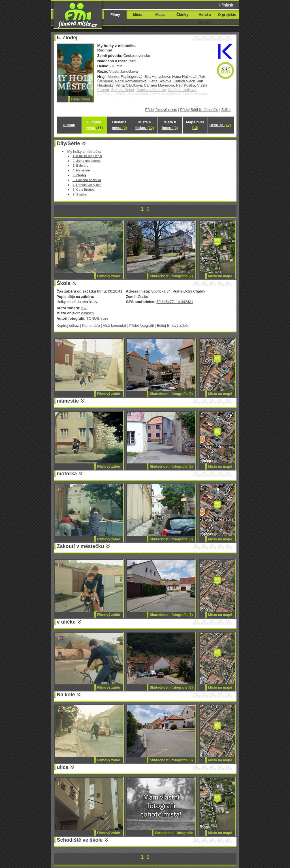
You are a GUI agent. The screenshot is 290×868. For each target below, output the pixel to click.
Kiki (84, 308)
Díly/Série (69, 143)
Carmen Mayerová (159, 85)
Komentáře (91, 325)
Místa (137, 15)
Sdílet (226, 110)
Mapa (160, 15)
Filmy (115, 15)
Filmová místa (94, 125)
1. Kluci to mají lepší (87, 156)
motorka (67, 474)
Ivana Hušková (184, 77)
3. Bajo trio (80, 165)
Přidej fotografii (142, 325)
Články (182, 15)
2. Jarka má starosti (87, 161)
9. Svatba (79, 194)
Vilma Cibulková (129, 85)
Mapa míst (195, 125)
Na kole (66, 695)
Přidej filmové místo (161, 110)
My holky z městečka (84, 152)
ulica (63, 767)
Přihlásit (226, 5)
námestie (68, 401)
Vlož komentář (115, 325)
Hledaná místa (119, 125)
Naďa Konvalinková (131, 81)
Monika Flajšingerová (125, 77)
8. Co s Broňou (84, 189)
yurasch (87, 313)
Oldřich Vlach (184, 81)
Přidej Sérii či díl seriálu (199, 110)
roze (105, 318)
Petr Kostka (186, 85)
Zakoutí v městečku (81, 546)
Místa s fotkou (144, 125)
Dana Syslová (160, 81)
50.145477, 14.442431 (175, 302)
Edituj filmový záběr (173, 325)
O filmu (69, 125)
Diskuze (220, 125)
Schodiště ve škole (80, 840)
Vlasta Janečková (123, 71)
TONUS (93, 318)
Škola (64, 283)
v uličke (66, 622)
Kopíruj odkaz (68, 325)
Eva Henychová (157, 77)
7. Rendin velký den (87, 185)
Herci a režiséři (205, 18)
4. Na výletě (81, 170)
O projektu (227, 15)
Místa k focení (170, 125)
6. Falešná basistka (87, 180)
